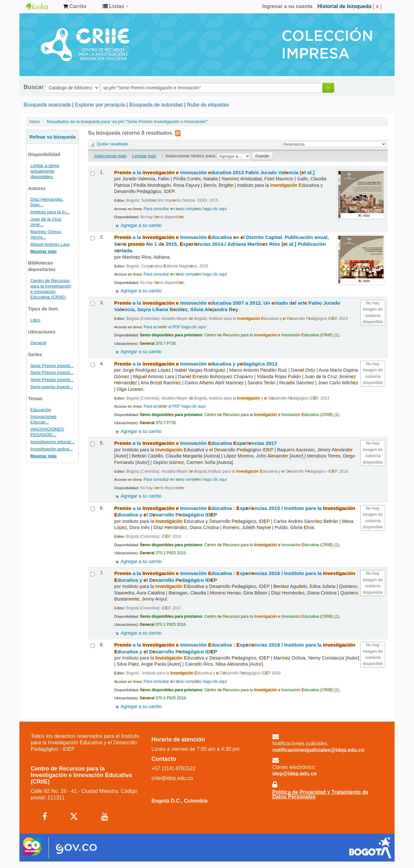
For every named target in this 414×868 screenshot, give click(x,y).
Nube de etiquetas (208, 105)
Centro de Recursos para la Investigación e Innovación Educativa (42, 6)
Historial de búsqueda (344, 6)
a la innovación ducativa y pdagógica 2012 (196, 364)
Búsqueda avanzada (47, 105)
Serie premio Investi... (52, 387)
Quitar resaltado (112, 144)
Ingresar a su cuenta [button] (287, 6)
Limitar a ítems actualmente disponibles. (45, 171)
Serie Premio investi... (52, 372)
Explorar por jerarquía (100, 105)
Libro (35, 320)
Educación (41, 410)
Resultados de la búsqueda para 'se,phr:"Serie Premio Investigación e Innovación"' (127, 122)
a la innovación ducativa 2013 (214, 172)
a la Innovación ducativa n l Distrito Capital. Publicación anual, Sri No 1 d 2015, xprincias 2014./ (222, 244)
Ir (328, 88)
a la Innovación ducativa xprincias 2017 (196, 443)
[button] (75, 6)
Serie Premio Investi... (52, 366)
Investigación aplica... (52, 449)
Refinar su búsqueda (52, 137)
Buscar (34, 87)
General (38, 343)
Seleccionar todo (110, 156)
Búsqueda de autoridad (156, 105)
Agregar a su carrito (141, 225)
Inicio (35, 122)
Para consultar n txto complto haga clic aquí (185, 209)
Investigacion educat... (52, 442)
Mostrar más (44, 251)
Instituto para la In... (50, 212)
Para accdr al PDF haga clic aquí (175, 327)
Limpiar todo (144, 156)
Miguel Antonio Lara (50, 244)
